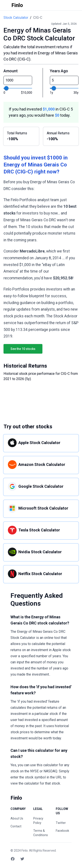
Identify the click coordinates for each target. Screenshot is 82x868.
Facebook (62, 831)
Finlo (25, 851)
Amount (11, 71)
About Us (17, 818)
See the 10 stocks (23, 349)
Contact (16, 826)
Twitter (61, 823)
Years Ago (59, 71)
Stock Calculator (16, 18)
